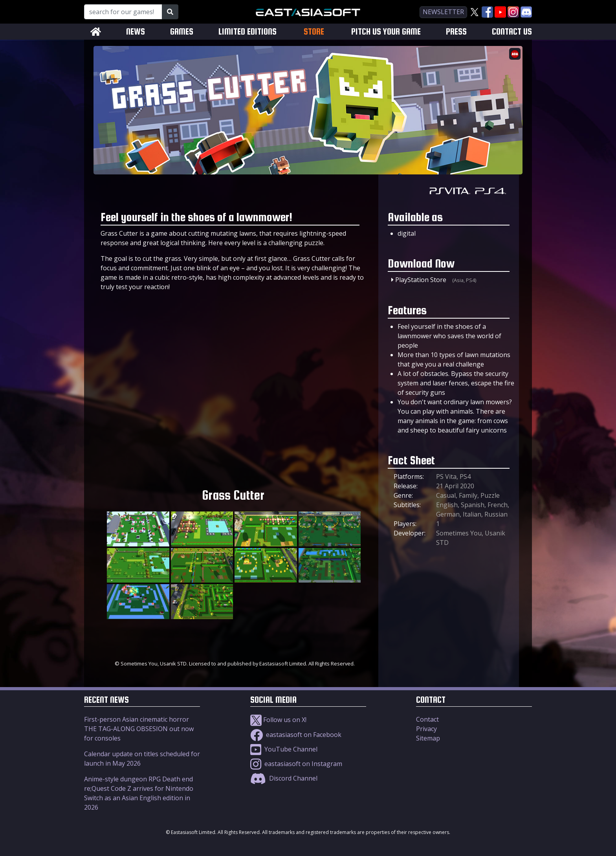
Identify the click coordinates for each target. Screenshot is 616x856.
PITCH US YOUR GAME (386, 32)
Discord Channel (284, 778)
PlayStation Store (421, 280)
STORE (314, 31)
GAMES (182, 32)
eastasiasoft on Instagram (296, 764)
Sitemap (428, 738)
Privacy (426, 729)
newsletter (443, 12)
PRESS (456, 32)
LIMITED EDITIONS (247, 32)
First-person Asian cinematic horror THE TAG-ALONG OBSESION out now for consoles (139, 729)
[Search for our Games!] (123, 12)
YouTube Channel (284, 749)
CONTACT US (512, 32)
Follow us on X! (278, 720)
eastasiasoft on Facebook (296, 735)
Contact (427, 719)
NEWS (136, 32)
